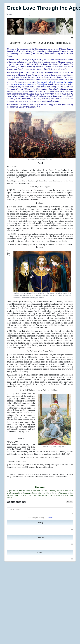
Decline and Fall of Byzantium (55, 82)
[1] (28, 177)
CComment (49, 517)
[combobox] (18, 15)
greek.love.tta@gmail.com (17, 493)
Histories (30, 84)
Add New (70, 501)
